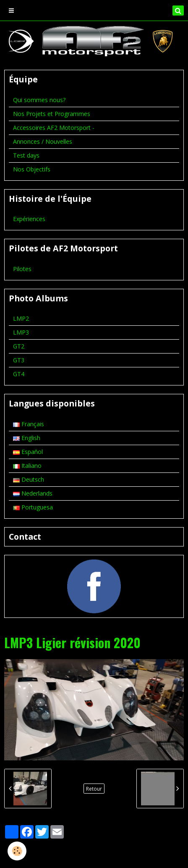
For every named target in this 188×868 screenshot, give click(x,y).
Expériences (29, 219)
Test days (26, 155)
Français (29, 424)
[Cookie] (17, 851)
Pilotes (22, 269)
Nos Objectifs (32, 169)
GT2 (19, 346)
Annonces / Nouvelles (43, 141)
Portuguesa (33, 507)
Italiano (27, 466)
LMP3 (21, 332)
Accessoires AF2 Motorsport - (54, 128)
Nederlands (33, 493)
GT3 (19, 360)
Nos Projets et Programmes (52, 114)
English (27, 438)
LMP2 (21, 318)
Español (28, 452)
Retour (94, 789)
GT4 (19, 374)
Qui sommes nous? (39, 100)
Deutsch (29, 479)
